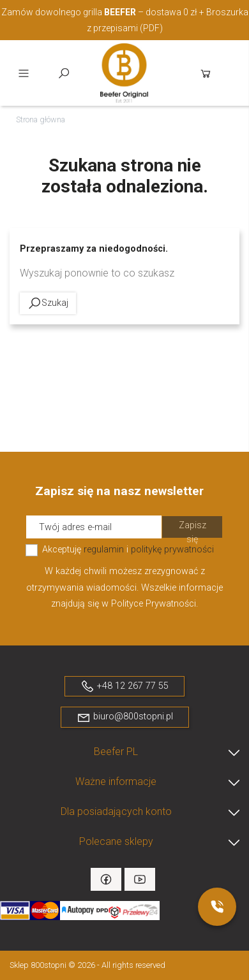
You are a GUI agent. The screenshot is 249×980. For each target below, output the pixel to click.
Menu (24, 73)
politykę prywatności (172, 550)
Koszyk (206, 73)
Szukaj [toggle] (64, 73)
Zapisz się (192, 529)
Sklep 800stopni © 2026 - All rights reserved (87, 965)
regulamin (104, 550)
